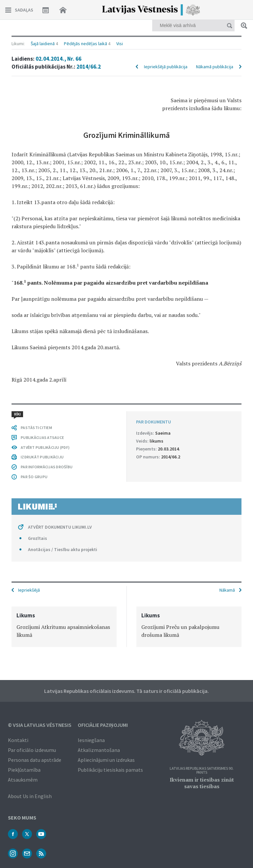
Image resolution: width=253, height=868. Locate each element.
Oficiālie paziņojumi (103, 725)
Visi (120, 44)
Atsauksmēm (23, 780)
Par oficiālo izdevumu (32, 750)
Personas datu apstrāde (35, 760)
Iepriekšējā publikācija (166, 67)
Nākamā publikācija (215, 67)
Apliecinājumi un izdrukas (106, 760)
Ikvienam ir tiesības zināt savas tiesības (202, 783)
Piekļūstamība (24, 770)
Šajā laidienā (43, 44)
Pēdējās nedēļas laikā (85, 44)
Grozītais (38, 538)
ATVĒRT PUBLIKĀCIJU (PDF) (45, 447)
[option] (64, 627)
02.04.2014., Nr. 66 (58, 59)
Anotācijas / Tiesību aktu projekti (63, 549)
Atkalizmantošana (99, 750)
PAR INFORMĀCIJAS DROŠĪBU (47, 467)
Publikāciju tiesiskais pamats (110, 770)
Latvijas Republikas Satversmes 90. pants (202, 771)
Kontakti (18, 740)
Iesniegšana (91, 740)
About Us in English (30, 796)
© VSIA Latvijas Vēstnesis (40, 725)
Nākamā (227, 590)
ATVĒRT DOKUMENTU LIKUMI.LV (60, 527)
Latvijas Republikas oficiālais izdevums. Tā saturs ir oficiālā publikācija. (126, 691)
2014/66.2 (89, 67)
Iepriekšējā (29, 590)
